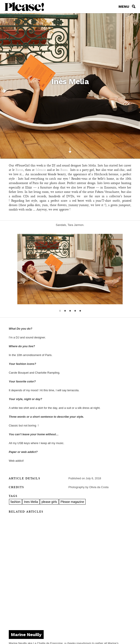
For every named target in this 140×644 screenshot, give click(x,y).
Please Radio (70, 601)
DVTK (105, 633)
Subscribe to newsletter (70, 610)
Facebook (70, 621)
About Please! (70, 583)
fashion (15, 502)
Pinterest (78, 621)
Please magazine (72, 502)
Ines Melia (31, 502)
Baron (19, 170)
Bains (64, 170)
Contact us (70, 592)
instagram (62, 621)
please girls (49, 502)
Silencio (41, 170)
